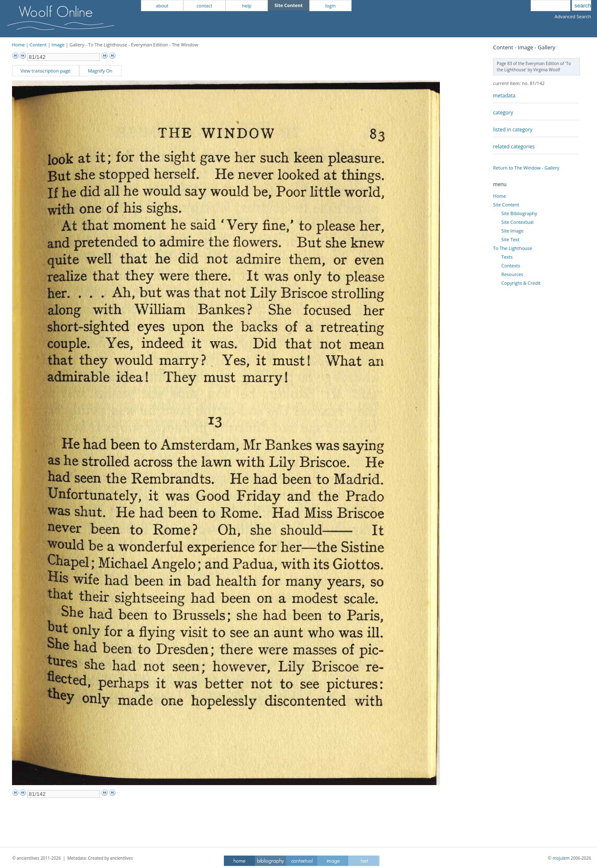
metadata (504, 96)
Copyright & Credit (521, 283)
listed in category (513, 130)
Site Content (506, 205)
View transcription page (45, 71)
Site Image (512, 231)
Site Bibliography (519, 213)
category (503, 113)
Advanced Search (573, 16)
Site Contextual (517, 222)
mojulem (561, 858)
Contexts (511, 265)
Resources (512, 274)
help (247, 6)
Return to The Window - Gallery (526, 168)
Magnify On (100, 71)
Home (18, 45)
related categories (514, 147)
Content (38, 45)
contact (204, 6)
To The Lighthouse (512, 248)
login (331, 6)
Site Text (510, 239)
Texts (507, 257)
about (162, 6)
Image (58, 45)
